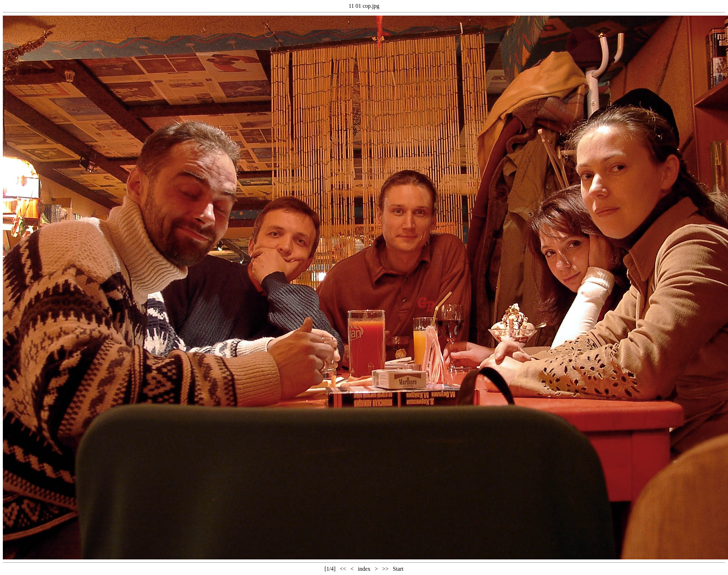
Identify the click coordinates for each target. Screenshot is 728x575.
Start (398, 569)
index (364, 569)
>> (385, 569)
